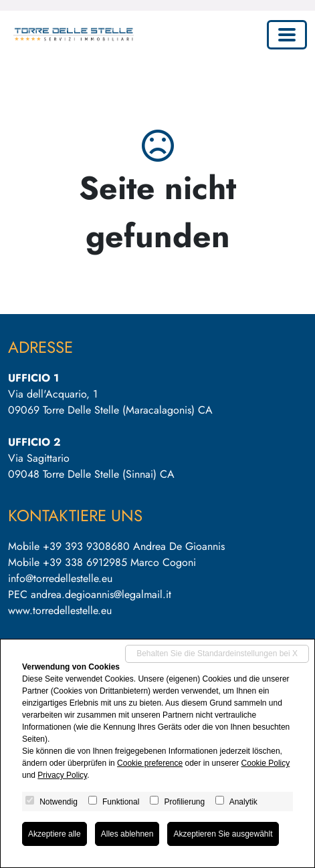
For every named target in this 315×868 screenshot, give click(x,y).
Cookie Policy (266, 763)
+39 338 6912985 (85, 562)
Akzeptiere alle (55, 834)
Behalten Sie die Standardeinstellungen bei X (217, 654)
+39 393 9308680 (86, 546)
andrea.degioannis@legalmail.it (101, 594)
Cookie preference (150, 763)
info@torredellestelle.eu (60, 578)
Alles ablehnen (127, 834)
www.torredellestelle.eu (60, 610)
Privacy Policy (62, 775)
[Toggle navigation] (287, 35)
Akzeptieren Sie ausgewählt (223, 834)
